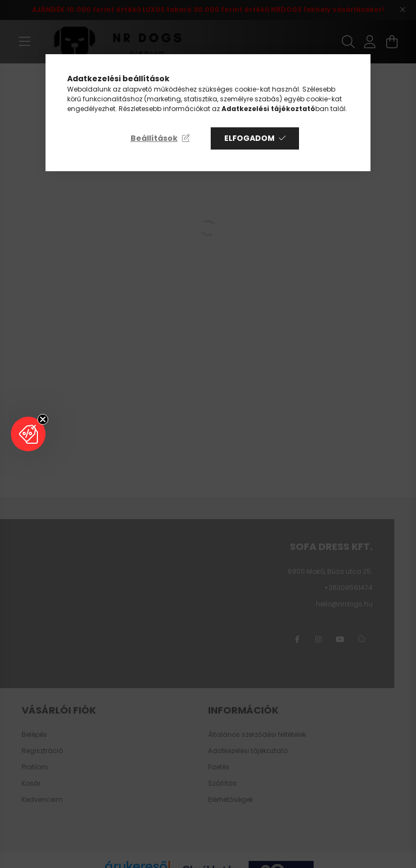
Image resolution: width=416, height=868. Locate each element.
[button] (28, 434)
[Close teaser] (43, 419)
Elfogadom (249, 138)
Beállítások (154, 138)
